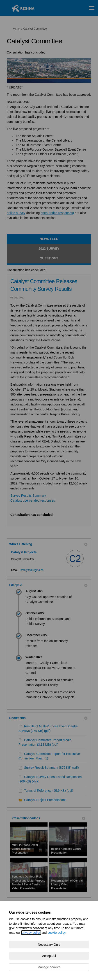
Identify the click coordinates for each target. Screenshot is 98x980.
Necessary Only (49, 945)
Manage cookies (49, 967)
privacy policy (31, 933)
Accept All (49, 956)
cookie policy (56, 933)
